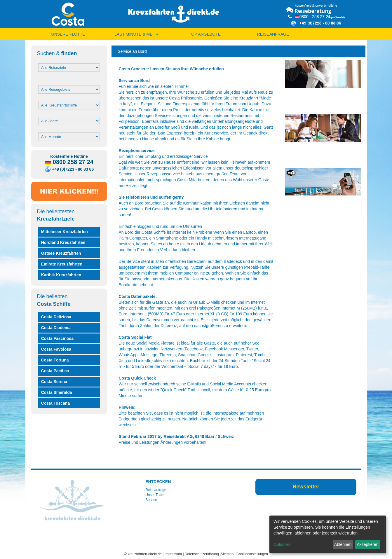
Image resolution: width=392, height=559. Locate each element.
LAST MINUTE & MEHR (136, 34)
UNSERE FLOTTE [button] (68, 34)
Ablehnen (343, 544)
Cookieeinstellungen (252, 554)
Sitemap (227, 554)
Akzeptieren (367, 544)
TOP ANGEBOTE (205, 34)
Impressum (173, 554)
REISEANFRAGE (273, 34)
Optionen (282, 544)
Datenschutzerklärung (202, 554)
